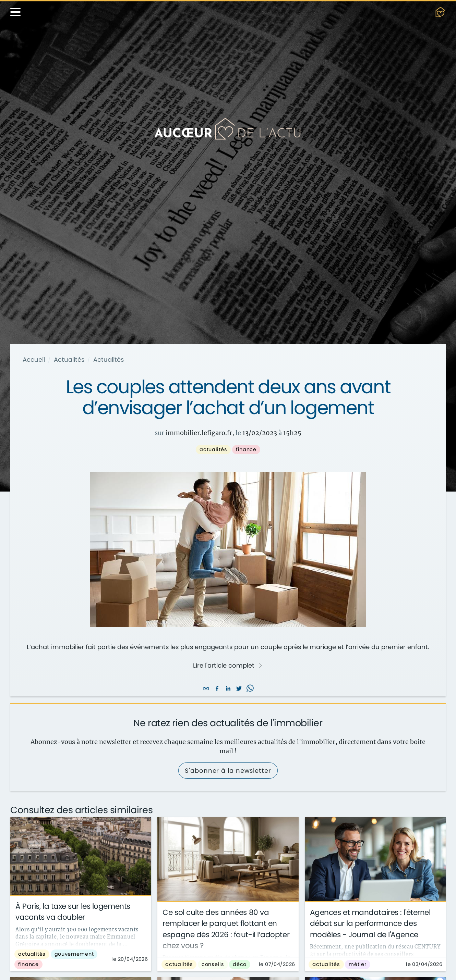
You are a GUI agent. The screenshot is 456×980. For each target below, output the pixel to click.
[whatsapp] (250, 689)
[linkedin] (228, 689)
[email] (206, 689)
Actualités (69, 360)
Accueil (34, 360)
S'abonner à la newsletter (228, 771)
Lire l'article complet (228, 666)
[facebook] (217, 689)
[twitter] (239, 689)
